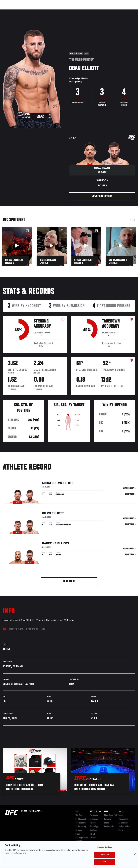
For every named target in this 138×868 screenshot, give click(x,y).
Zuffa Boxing (108, 11)
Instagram (94, 819)
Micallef (50, 484)
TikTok (93, 834)
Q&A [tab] (43, 629)
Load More (69, 581)
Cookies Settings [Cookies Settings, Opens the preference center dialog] (105, 852)
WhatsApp (94, 827)
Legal (121, 812)
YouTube (93, 830)
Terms (121, 815)
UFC (77, 812)
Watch (94, 11)
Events (8, 11)
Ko (44, 514)
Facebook (94, 815)
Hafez (47, 544)
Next (134, 220)
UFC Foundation (82, 819)
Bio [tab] (4, 629)
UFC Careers (81, 823)
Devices (108, 819)
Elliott (69, 484)
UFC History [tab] (32, 629)
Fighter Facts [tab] (16, 629)
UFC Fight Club (82, 838)
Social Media (96, 812)
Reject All (105, 860)
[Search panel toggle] (129, 11)
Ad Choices (123, 823)
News (44, 11)
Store (78, 834)
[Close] (135, 859)
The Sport (79, 815)
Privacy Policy (125, 819)
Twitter (93, 838)
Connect (83, 11)
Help (106, 812)
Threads (93, 823)
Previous (131, 220)
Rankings (20, 11)
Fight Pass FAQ (110, 815)
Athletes (33, 11)
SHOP (121, 11)
